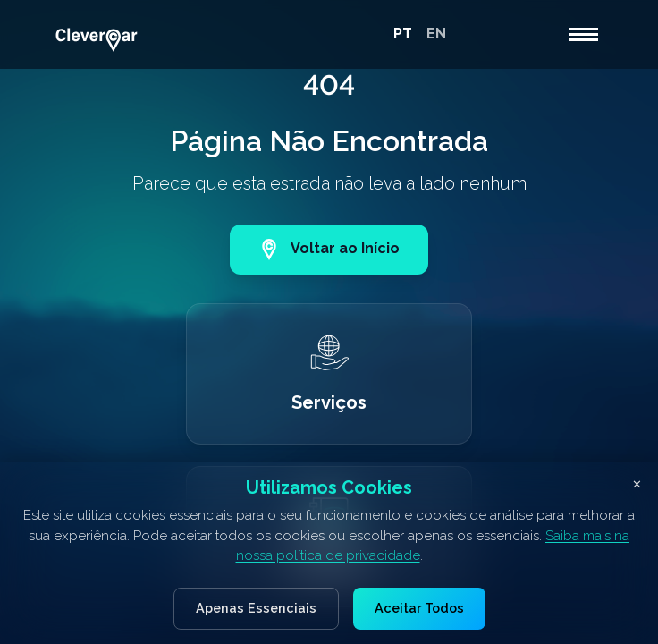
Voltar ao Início (329, 250)
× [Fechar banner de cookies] (637, 483)
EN (436, 34)
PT (403, 34)
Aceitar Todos (419, 608)
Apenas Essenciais (256, 608)
